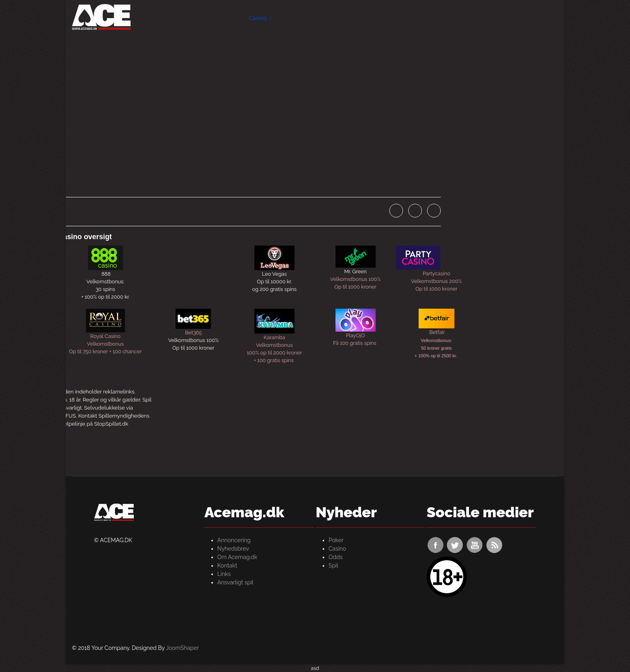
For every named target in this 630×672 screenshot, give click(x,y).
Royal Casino (105, 336)
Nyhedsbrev (233, 549)
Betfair (436, 332)
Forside (165, 18)
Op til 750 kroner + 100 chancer (105, 351)
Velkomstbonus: (105, 282)
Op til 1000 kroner (355, 287)
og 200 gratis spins (275, 289)
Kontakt (227, 565)
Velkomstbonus (105, 344)
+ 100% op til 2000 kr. (105, 297)
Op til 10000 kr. (275, 282)
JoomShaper (182, 648)
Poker (193, 18)
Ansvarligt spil (235, 582)
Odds (225, 18)
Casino (258, 18)
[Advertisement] (315, 92)
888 (106, 274)
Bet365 (193, 333)
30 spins (105, 289)
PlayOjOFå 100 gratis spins (355, 327)
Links (224, 574)
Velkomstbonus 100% (355, 279)
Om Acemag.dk (237, 557)
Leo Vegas (274, 274)
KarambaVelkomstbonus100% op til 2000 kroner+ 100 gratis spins (274, 336)
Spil (288, 18)
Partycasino (423, 261)
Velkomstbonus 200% (437, 281)
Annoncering (234, 540)
